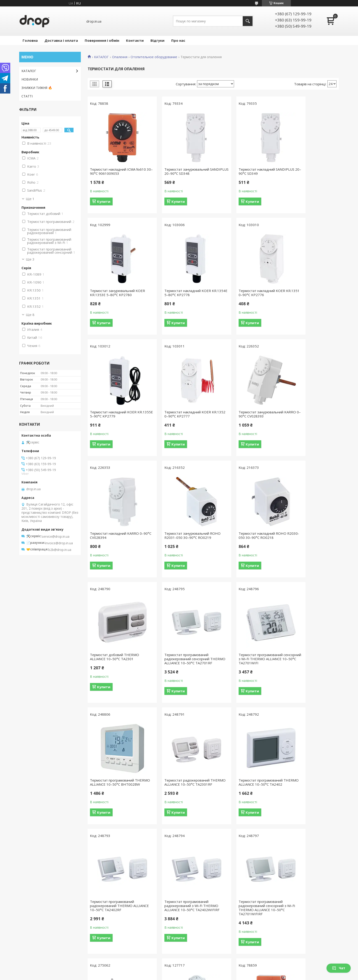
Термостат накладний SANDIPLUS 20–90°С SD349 (240, 171)
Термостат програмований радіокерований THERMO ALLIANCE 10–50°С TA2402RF (242, 671)
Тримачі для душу (198, 950)
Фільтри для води (280, 950)
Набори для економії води (205, 910)
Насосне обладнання (283, 930)
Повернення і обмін (102, 40)
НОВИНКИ (30, 79)
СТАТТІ (27, 96)
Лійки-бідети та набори (203, 943)
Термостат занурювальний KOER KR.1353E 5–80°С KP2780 (308, 171)
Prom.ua (202, 967)
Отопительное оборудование (154, 57)
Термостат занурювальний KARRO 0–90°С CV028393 (112, 414)
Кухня (26, 930)
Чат (339, 968)
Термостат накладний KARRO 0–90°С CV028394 (181, 414)
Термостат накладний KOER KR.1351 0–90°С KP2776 (177, 293)
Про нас (178, 40)
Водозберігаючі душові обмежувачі (212, 923)
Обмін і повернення (118, 930)
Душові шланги (196, 936)
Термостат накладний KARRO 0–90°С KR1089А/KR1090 (245, 799)
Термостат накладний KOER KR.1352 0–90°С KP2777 (305, 293)
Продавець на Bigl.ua (179, 971)
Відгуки (157, 40)
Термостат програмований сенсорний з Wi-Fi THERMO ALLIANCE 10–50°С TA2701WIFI (243, 542)
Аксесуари (29, 936)
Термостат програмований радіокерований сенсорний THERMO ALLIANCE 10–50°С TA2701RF (177, 544)
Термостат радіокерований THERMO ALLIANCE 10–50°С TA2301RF (113, 671)
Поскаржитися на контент (168, 976)
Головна (30, 40)
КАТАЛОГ (101, 57)
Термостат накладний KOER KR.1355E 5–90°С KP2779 (241, 293)
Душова (28, 923)
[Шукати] (248, 21)
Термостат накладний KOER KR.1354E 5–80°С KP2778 (113, 293)
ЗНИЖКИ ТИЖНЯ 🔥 (37, 88)
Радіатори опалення (282, 936)
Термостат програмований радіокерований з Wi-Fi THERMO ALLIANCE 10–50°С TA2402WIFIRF (309, 673)
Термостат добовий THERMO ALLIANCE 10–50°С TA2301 (115, 540)
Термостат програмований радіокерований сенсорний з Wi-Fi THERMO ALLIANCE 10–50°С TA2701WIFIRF (117, 803)
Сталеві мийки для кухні (285, 943)
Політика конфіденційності (206, 976)
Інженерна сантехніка (38, 950)
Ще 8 (30, 315)
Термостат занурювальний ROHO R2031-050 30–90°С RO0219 (240, 416)
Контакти (135, 40)
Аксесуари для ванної (283, 910)
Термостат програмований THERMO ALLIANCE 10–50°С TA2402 (177, 671)
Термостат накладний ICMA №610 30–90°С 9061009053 (113, 171)
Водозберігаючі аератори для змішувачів (217, 930)
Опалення (120, 57)
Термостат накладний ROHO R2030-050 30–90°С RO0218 (306, 414)
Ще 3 (30, 259)
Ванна (26, 916)
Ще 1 (30, 199)
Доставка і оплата (61, 40)
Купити (104, 201)
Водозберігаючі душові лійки (207, 916)
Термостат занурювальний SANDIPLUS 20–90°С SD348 (176, 171)
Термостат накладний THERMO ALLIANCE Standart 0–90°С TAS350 (180, 801)
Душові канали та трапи (285, 923)
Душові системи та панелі (286, 916)
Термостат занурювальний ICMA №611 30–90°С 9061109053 (309, 799)
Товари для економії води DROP (47, 910)
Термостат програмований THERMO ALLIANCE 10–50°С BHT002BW (305, 542)
